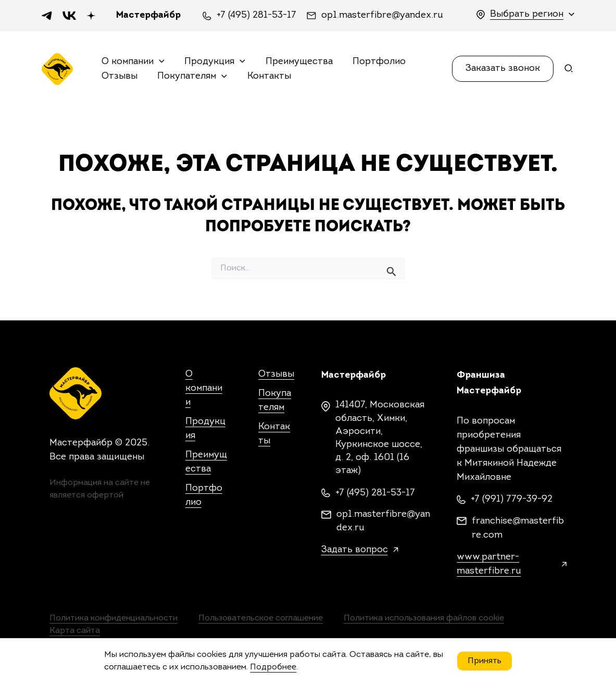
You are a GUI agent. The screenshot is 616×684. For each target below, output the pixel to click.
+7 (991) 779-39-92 (512, 499)
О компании (133, 62)
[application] (159, 62)
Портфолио (375, 62)
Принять (485, 661)
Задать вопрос (355, 550)
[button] (503, 69)
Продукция (213, 62)
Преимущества (296, 62)
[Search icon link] (569, 71)
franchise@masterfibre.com (518, 528)
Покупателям (191, 77)
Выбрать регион (527, 14)
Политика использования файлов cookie (425, 618)
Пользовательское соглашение (261, 618)
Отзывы (120, 76)
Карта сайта (75, 631)
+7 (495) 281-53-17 (256, 16)
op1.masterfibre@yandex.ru (382, 16)
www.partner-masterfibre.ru (489, 564)
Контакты (266, 76)
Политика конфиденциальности (114, 618)
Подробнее (273, 667)
